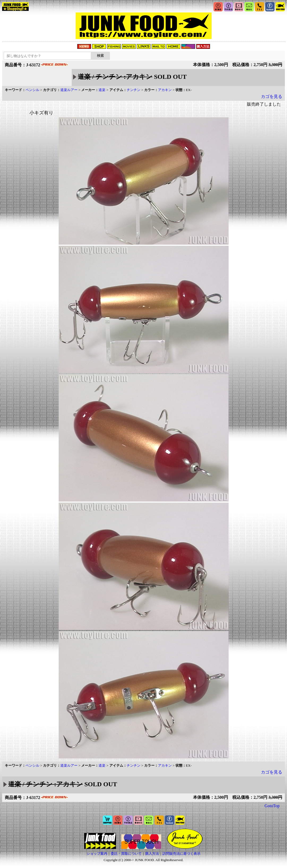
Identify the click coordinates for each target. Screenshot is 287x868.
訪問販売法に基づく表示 (181, 854)
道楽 (102, 90)
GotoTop (272, 806)
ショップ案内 (97, 854)
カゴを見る (272, 96)
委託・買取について (126, 854)
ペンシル (32, 90)
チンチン (134, 90)
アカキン (165, 90)
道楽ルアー (69, 90)
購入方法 (152, 854)
